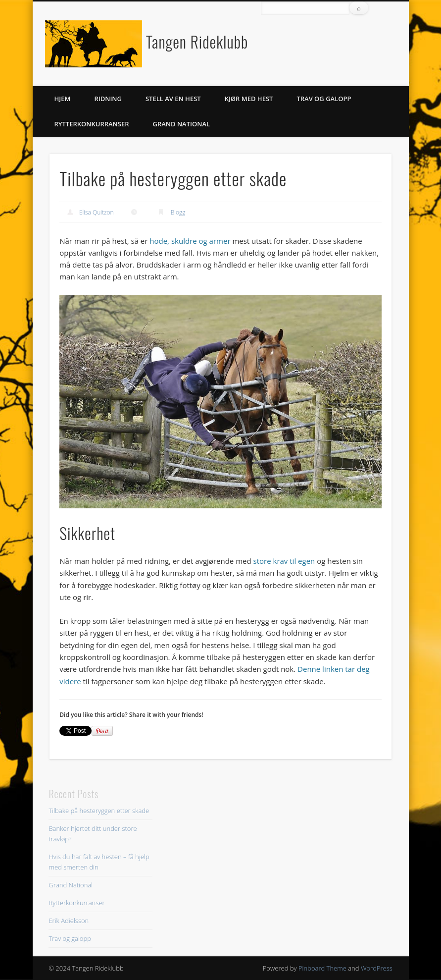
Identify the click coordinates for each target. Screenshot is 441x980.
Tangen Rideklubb (197, 41)
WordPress (377, 968)
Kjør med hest (249, 99)
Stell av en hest (173, 99)
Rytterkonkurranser (92, 124)
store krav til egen (284, 561)
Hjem (63, 99)
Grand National (182, 124)
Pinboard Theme (322, 968)
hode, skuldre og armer (190, 241)
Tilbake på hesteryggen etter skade (99, 811)
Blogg (178, 212)
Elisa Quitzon (97, 212)
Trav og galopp (324, 99)
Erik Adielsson (69, 921)
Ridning (108, 99)
